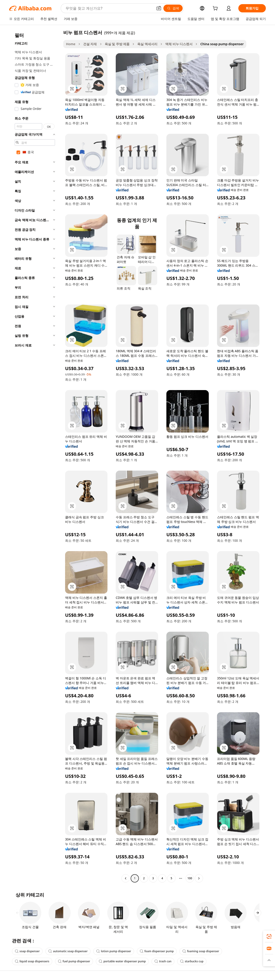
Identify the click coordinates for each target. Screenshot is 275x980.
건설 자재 (90, 44)
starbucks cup (192, 961)
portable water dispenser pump (122, 961)
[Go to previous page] (126, 878)
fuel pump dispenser (74, 961)
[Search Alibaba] (109, 8)
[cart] (216, 9)
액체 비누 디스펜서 (179, 44)
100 (190, 878)
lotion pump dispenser (114, 951)
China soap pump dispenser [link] (222, 44)
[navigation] (35, 456)
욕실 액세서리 (147, 44)
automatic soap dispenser (68, 951)
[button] (159, 8)
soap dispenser (27, 951)
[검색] (173, 8)
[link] (269, 936)
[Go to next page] (199, 878)
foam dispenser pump (157, 951)
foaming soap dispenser (201, 951)
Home (71, 44)
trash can (163, 961)
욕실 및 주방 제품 (117, 44)
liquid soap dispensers (32, 961)
